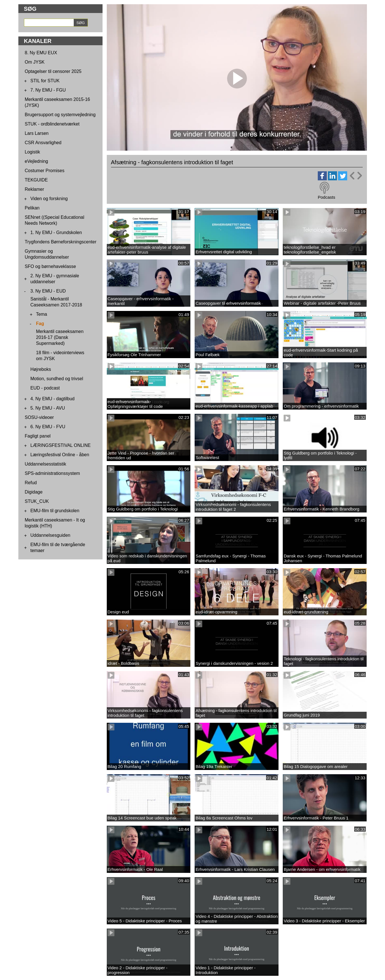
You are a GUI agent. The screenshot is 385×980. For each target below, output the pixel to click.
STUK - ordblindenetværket (52, 124)
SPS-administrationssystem (53, 473)
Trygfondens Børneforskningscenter (61, 242)
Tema (42, 314)
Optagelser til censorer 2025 (53, 71)
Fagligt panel (38, 436)
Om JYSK (35, 62)
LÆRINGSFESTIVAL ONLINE (61, 445)
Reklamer (34, 189)
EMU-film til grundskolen (55, 511)
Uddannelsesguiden (50, 535)
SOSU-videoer (39, 417)
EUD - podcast (45, 388)
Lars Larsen (37, 133)
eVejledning (37, 161)
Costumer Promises (45, 171)
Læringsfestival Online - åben (60, 455)
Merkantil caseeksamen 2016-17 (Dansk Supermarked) (60, 337)
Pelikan (32, 208)
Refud (31, 483)
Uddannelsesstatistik (46, 464)
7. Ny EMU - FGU (48, 90)
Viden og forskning (49, 199)
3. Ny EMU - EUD (48, 291)
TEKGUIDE (36, 180)
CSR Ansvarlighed (43, 143)
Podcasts (327, 197)
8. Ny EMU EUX (41, 53)
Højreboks (41, 369)
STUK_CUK (37, 501)
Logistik (32, 152)
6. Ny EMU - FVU (48, 427)
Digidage (34, 492)
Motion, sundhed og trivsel (57, 379)
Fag (40, 324)
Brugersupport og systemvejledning (60, 115)
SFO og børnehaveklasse (50, 266)
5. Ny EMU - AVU (48, 408)
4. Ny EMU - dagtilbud (53, 399)
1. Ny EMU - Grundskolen (56, 232)
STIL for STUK (45, 81)
